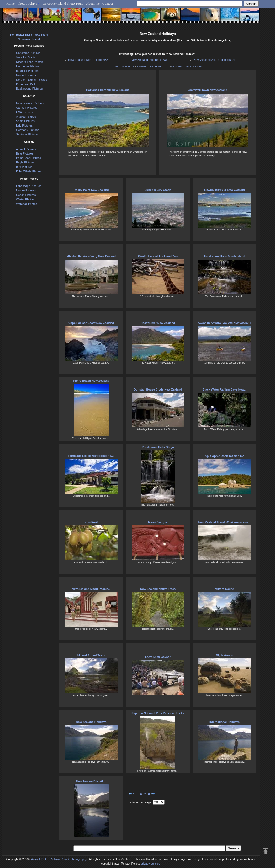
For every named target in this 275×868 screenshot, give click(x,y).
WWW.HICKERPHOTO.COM (153, 67)
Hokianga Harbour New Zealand (108, 90)
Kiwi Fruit (91, 522)
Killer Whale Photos (29, 171)
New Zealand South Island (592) (214, 60)
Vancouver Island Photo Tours (63, 4)
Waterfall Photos (27, 204)
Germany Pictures (28, 130)
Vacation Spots (26, 57)
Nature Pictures (26, 75)
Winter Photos (25, 199)
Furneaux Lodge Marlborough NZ (91, 456)
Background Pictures (29, 89)
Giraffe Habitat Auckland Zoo (158, 256)
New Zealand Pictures (30, 103)
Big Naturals (224, 655)
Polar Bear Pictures (28, 158)
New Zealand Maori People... (91, 589)
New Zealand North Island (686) (89, 60)
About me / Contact (99, 4)
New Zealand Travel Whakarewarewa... (225, 522)
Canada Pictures (27, 108)
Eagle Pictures (25, 162)
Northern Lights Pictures (31, 80)
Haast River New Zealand (158, 323)
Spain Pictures (25, 121)
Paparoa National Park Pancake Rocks (158, 713)
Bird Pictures (24, 167)
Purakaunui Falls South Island (224, 256)
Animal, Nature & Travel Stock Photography (59, 859)
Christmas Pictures (28, 53)
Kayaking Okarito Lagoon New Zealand (225, 323)
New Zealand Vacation (91, 781)
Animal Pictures (26, 149)
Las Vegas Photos (28, 66)
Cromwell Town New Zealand (208, 90)
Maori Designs (158, 522)
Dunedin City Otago (158, 190)
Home (10, 4)
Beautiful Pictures (27, 71)
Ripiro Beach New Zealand (91, 381)
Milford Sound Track (91, 655)
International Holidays (224, 722)
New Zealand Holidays (91, 722)
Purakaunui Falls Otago (158, 447)
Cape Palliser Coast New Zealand (91, 323)
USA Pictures (25, 112)
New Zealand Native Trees (158, 589)
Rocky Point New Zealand (91, 190)
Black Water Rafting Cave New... (224, 389)
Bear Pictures (25, 153)
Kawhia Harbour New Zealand (224, 190)
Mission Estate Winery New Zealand (91, 256)
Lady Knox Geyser (158, 657)
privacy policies (150, 864)
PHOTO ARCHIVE (124, 67)
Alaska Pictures (26, 117)
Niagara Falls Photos (29, 62)
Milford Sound (225, 589)
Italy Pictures (24, 125)
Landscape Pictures (29, 186)
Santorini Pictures (27, 134)
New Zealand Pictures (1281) (150, 60)
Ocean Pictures (26, 195)
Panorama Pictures (28, 84)
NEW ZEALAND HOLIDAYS (187, 67)
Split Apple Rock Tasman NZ (224, 456)
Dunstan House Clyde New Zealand (158, 389)
